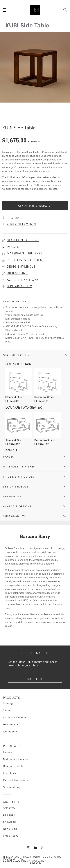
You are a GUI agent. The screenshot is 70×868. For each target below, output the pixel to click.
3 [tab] (26, 110)
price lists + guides (19, 477)
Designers (9, 815)
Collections (10, 732)
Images (9, 457)
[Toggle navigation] (5, 10)
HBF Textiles (11, 725)
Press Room (10, 836)
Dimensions (12, 497)
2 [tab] (22, 110)
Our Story (9, 808)
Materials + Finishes (19, 467)
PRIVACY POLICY (31, 857)
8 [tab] (49, 110)
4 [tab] (31, 110)
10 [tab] (58, 110)
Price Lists (10, 773)
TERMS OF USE (11, 857)
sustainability (14, 516)
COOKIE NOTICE (52, 857)
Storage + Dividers (15, 717)
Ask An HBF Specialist (35, 206)
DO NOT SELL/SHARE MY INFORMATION (25, 861)
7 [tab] (45, 110)
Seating (8, 703)
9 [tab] (54, 110)
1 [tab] (12, 110)
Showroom (10, 822)
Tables (7, 710)
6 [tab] (40, 110)
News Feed (10, 829)
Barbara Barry (35, 537)
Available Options (17, 506)
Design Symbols (16, 487)
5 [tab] (36, 110)
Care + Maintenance (16, 780)
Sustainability (12, 787)
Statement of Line (17, 355)
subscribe (35, 679)
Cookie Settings (13, 859)
